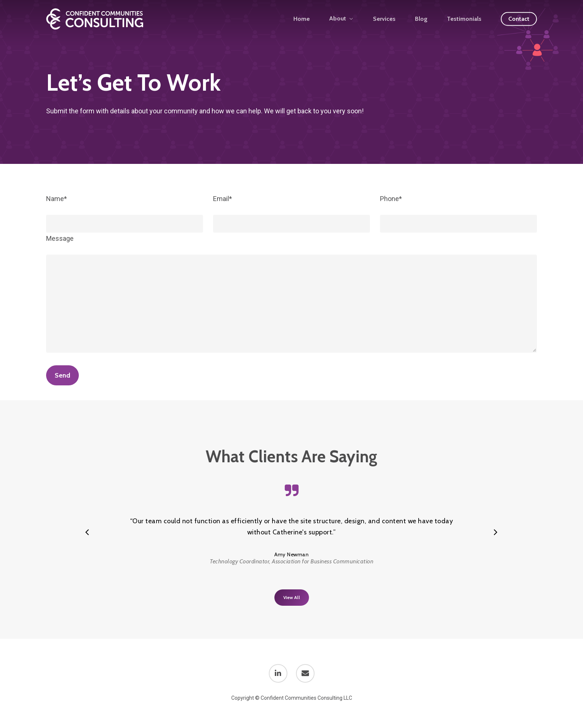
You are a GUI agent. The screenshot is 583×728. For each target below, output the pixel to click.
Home (302, 19)
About (341, 19)
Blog (421, 19)
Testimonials (464, 19)
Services (384, 19)
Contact (519, 19)
